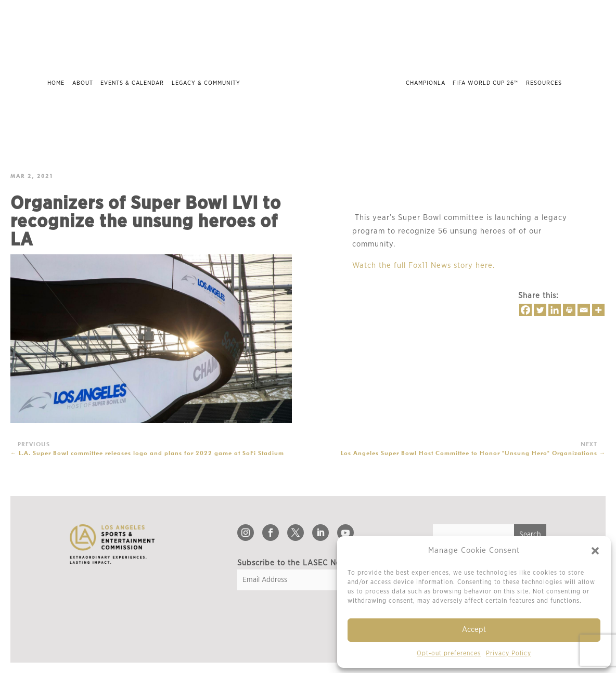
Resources (544, 83)
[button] (595, 551)
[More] (598, 310)
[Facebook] (525, 310)
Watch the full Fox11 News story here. (423, 266)
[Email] (584, 310)
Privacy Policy (509, 653)
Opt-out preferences (449, 653)
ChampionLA (426, 83)
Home (56, 83)
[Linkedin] (555, 310)
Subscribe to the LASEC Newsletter (304, 563)
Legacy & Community (206, 83)
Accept (474, 630)
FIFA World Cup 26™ (485, 83)
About (83, 83)
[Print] (569, 310)
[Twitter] (540, 310)
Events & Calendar (132, 83)
